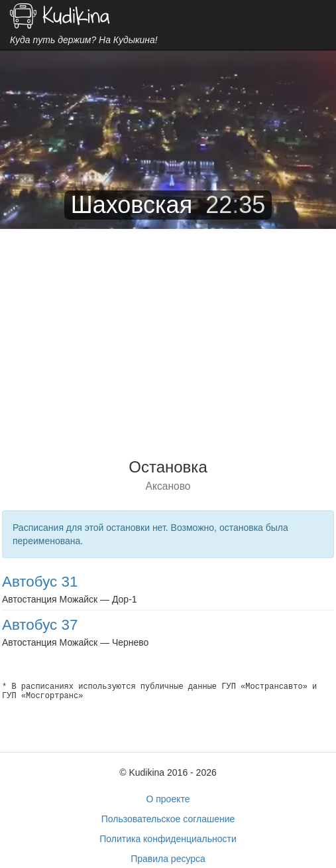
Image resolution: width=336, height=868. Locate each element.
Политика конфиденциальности (168, 839)
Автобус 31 (40, 582)
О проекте (168, 799)
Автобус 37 (40, 625)
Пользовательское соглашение (168, 819)
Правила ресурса (168, 859)
